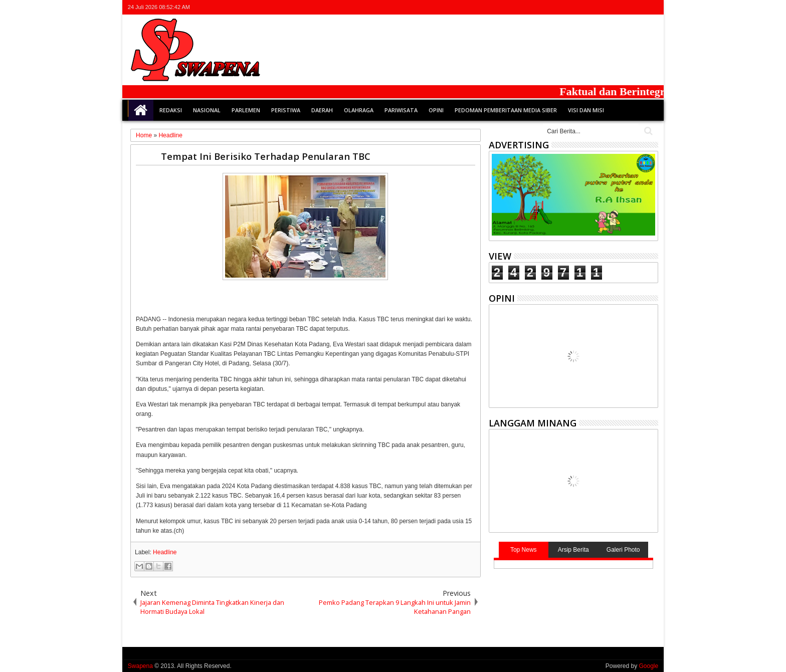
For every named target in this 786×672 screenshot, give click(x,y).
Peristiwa (286, 110)
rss (639, 7)
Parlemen (246, 110)
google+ (626, 7)
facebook (613, 7)
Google (648, 666)
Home (141, 110)
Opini (436, 110)
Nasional (207, 110)
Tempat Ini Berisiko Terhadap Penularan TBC (266, 156)
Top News (524, 550)
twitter (600, 7)
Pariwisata (401, 110)
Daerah (322, 110)
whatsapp (652, 7)
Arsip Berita (573, 550)
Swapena (140, 666)
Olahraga (359, 110)
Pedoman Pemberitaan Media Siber (506, 110)
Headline (165, 552)
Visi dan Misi (586, 110)
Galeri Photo (623, 550)
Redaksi (171, 110)
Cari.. (647, 131)
